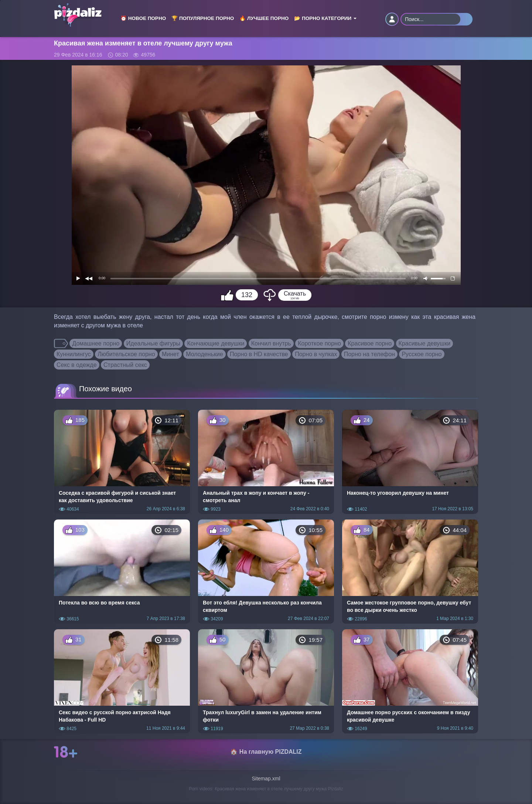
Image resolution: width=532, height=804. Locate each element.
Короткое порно (319, 343)
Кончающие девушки (216, 343)
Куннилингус (74, 354)
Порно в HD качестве (259, 354)
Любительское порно (126, 354)
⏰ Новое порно (143, 18)
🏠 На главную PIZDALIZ (266, 752)
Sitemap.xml (266, 779)
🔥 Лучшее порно (264, 18)
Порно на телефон (369, 354)
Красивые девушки (425, 343)
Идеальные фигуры (153, 343)
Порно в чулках (316, 354)
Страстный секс (125, 365)
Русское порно (422, 354)
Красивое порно (370, 343)
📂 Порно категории (325, 18)
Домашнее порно (96, 343)
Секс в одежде (77, 365)
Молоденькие (204, 354)
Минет (170, 354)
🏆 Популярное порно (203, 18)
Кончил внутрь (271, 343)
